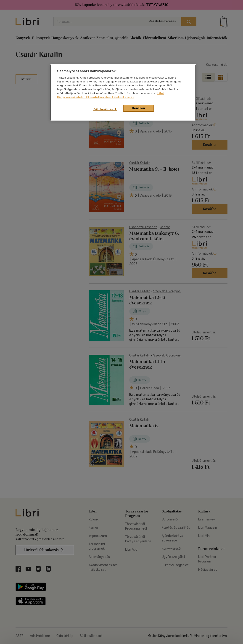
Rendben (139, 108)
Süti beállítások (105, 109)
